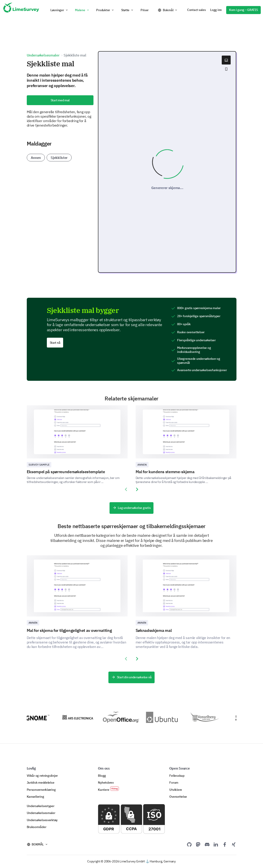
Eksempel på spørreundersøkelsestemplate (66, 472)
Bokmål (168, 10)
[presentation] (126, 489)
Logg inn (216, 10)
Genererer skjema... (167, 188)
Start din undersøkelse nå (131, 677)
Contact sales (196, 10)
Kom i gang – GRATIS (243, 10)
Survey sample (39, 465)
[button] (59, 10)
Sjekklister (59, 158)
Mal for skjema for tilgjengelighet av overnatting (69, 630)
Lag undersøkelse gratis (131, 508)
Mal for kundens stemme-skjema (165, 472)
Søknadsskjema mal (154, 630)
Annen (36, 158)
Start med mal (60, 100)
